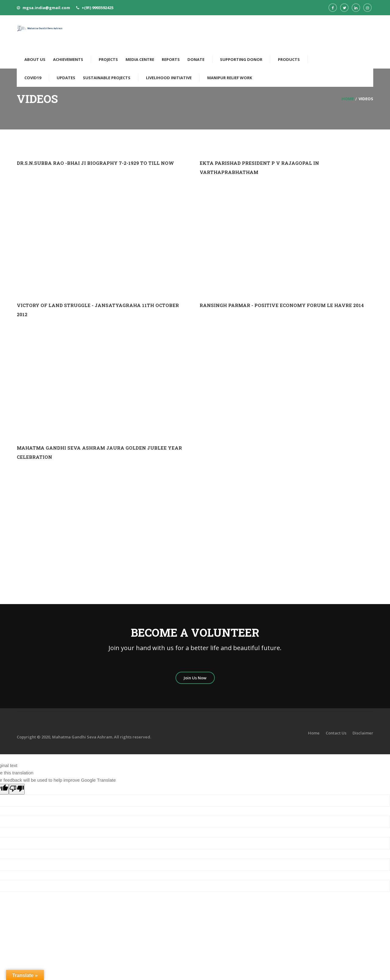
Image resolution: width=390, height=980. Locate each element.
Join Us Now (195, 678)
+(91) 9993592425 (97, 8)
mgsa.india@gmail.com (46, 8)
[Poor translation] (17, 789)
